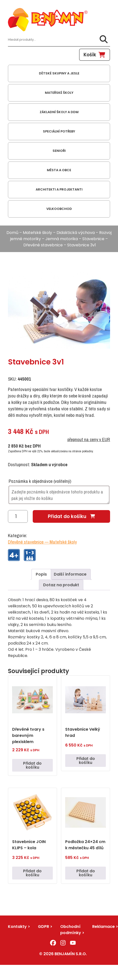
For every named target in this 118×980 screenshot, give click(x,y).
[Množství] (18, 516)
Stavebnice (93, 239)
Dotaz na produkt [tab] (61, 585)
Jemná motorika (62, 239)
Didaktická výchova (76, 233)
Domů (12, 233)
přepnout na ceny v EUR (89, 439)
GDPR (44, 927)
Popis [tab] (41, 574)
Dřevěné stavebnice (43, 245)
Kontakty (17, 927)
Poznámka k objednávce (40, 481)
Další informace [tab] (70, 574)
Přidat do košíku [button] (32, 765)
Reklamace (103, 927)
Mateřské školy (37, 233)
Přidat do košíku (67, 516)
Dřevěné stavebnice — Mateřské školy (42, 542)
